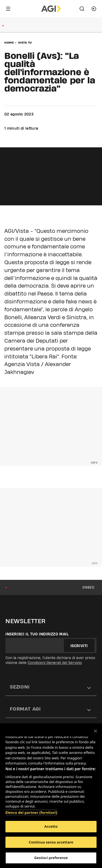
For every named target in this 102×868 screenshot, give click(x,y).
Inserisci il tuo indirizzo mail (37, 634)
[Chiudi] (95, 731)
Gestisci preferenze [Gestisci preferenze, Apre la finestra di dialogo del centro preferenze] (51, 858)
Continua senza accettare (51, 842)
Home (9, 42)
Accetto (51, 826)
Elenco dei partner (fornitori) (31, 812)
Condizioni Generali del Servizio (55, 663)
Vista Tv (25, 42)
